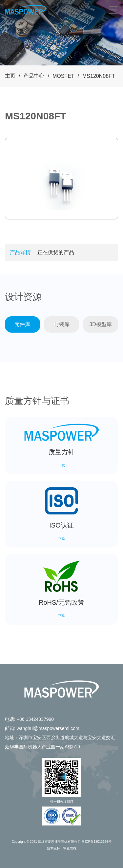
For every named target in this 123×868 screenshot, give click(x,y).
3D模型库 (100, 324)
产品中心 (34, 76)
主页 (10, 76)
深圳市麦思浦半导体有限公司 (59, 842)
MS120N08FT (99, 76)
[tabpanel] (61, 179)
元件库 (22, 324)
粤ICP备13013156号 (97, 842)
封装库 (62, 324)
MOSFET (63, 76)
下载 (62, 465)
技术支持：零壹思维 (62, 848)
